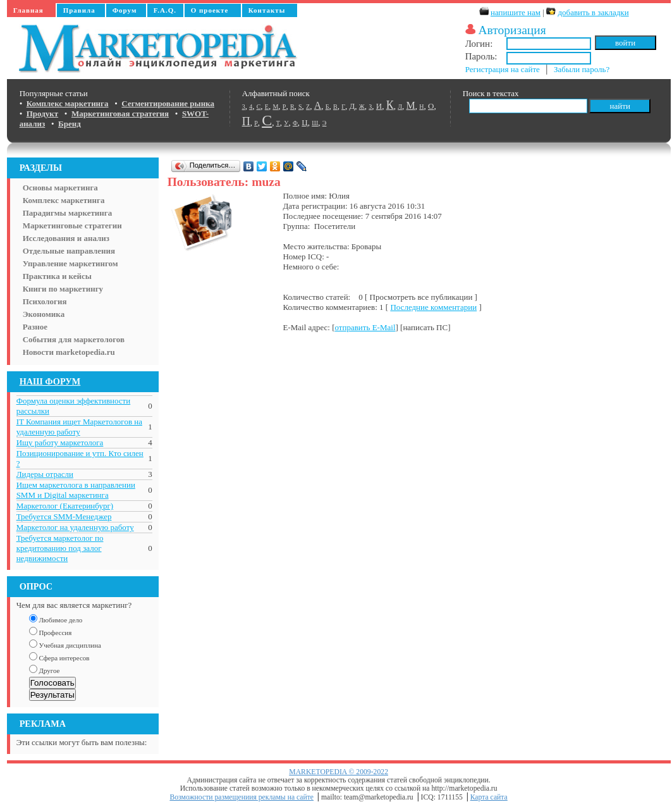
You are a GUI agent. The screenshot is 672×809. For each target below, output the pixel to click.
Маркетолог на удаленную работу (75, 527)
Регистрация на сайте (503, 69)
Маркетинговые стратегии (72, 225)
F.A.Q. (165, 10)
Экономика (44, 314)
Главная (28, 10)
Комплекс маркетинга (64, 200)
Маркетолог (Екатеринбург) (65, 506)
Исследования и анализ (66, 238)
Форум (125, 10)
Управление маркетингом (70, 263)
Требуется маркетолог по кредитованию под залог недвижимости (60, 548)
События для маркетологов (74, 339)
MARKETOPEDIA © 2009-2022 (339, 772)
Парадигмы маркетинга (68, 213)
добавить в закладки (593, 12)
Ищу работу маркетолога (60, 442)
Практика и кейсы (57, 276)
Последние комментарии (433, 307)
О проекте (210, 10)
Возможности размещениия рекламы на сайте (241, 797)
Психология (45, 301)
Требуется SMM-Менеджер (64, 516)
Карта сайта (489, 797)
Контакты (267, 10)
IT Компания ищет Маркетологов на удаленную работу (79, 427)
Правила (79, 10)
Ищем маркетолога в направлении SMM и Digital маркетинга (76, 490)
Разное (35, 327)
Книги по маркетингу (63, 289)
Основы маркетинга (60, 188)
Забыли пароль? (582, 69)
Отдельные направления (69, 251)
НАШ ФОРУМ (50, 381)
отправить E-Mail (365, 327)
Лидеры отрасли (45, 474)
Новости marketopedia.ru (69, 352)
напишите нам (516, 12)
